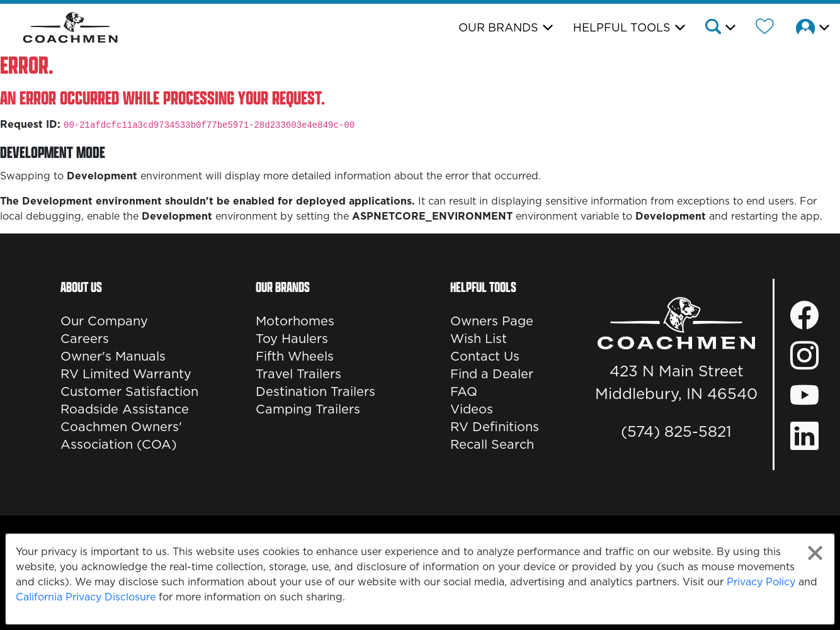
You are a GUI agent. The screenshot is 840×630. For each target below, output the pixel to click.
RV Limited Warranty (126, 374)
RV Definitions (495, 427)
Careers (85, 339)
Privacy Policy (761, 582)
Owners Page (492, 321)
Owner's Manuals (113, 356)
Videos (472, 409)
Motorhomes (295, 321)
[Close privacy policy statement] (815, 553)
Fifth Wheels (295, 356)
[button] (719, 28)
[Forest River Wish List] (765, 28)
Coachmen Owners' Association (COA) (121, 436)
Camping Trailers (308, 409)
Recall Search (492, 444)
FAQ (464, 391)
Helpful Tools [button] (622, 27)
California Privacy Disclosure (86, 597)
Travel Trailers (298, 374)
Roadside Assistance (125, 409)
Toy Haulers (292, 339)
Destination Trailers (315, 391)
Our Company (104, 321)
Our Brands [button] (498, 27)
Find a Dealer (492, 374)
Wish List (479, 339)
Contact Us (485, 356)
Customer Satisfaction (129, 391)
